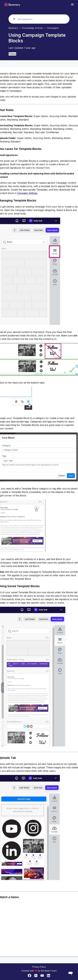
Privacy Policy (39, 967)
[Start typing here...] (29, 19)
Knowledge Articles (33, 28)
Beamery (13, 28)
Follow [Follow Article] (12, 54)
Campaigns (53, 28)
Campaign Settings (27, 193)
